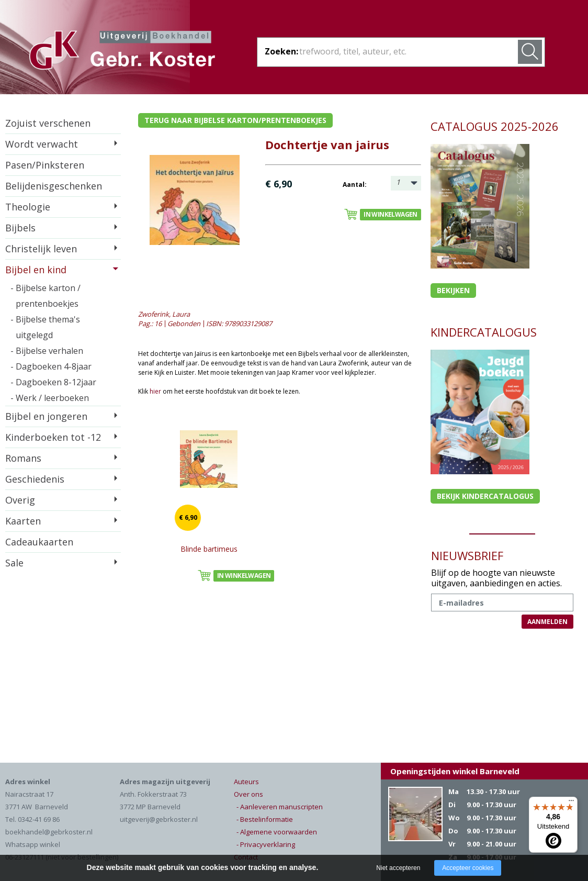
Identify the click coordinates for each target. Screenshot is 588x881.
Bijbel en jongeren (46, 416)
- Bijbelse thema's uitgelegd (45, 327)
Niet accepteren (398, 868)
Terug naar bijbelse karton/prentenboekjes (235, 120)
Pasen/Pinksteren (45, 165)
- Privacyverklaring (266, 844)
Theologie (28, 207)
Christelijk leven (41, 249)
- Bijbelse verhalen (47, 351)
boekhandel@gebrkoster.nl (49, 832)
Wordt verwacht (42, 144)
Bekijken (453, 290)
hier (155, 391)
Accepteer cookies (468, 868)
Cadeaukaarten (39, 542)
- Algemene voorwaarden (277, 832)
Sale (14, 563)
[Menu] (571, 803)
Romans (23, 458)
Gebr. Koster (122, 52)
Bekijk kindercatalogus (485, 496)
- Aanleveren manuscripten (280, 807)
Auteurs (246, 782)
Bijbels (20, 228)
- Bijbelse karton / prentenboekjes (46, 296)
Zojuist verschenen (48, 123)
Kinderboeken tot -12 (53, 437)
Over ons (248, 794)
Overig (20, 500)
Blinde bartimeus (209, 549)
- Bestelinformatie (265, 819)
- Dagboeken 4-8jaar (51, 366)
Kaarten (23, 521)
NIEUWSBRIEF (467, 555)
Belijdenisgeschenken (54, 186)
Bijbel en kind (36, 270)
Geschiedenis (35, 479)
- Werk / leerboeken (50, 398)
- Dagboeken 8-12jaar (53, 382)
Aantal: (355, 185)
